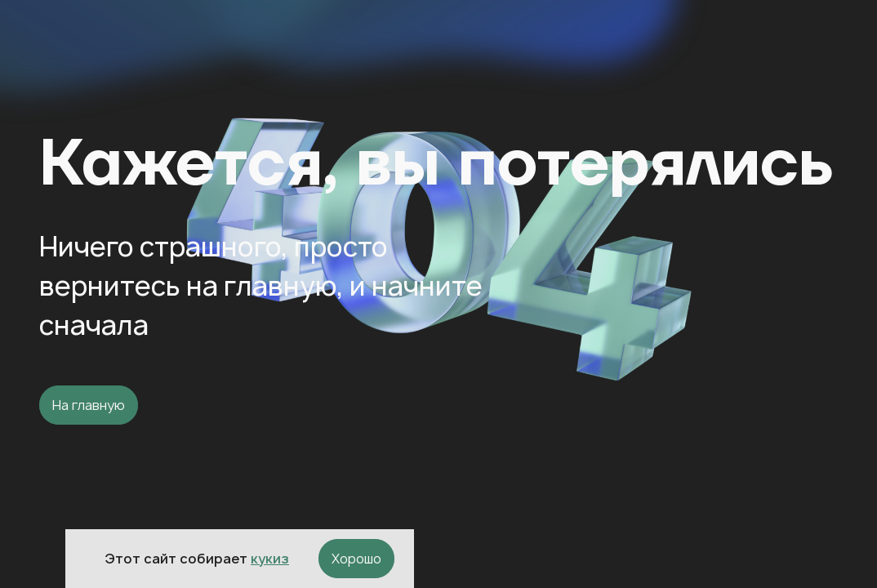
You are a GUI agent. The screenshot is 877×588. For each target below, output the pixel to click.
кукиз (270, 559)
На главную (89, 405)
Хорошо (356, 559)
